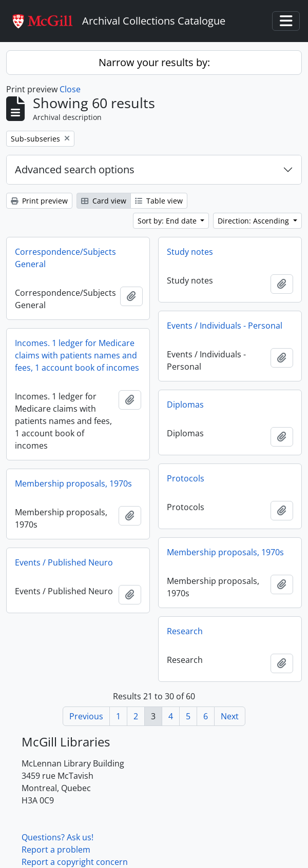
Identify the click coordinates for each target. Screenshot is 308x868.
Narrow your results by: (154, 62)
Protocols (186, 478)
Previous (86, 716)
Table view (159, 201)
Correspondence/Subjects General (65, 258)
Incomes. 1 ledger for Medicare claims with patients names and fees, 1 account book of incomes (77, 355)
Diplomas (185, 405)
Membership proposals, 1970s (73, 483)
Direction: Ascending (254, 221)
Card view (104, 201)
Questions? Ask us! (57, 837)
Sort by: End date (168, 221)
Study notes (190, 252)
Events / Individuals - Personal (225, 326)
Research (185, 631)
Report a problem (56, 850)
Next (230, 716)
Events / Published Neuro (64, 562)
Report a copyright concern (75, 862)
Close (70, 89)
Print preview (39, 201)
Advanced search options (75, 169)
